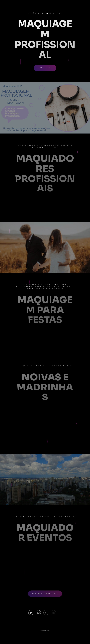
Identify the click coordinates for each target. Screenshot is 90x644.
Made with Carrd (45, 631)
